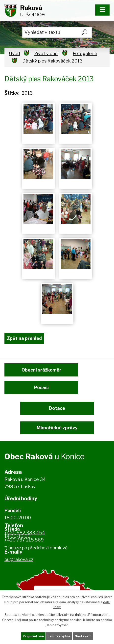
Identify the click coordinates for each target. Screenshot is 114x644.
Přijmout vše (33, 636)
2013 (27, 93)
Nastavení (83, 636)
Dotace (57, 408)
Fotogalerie (85, 53)
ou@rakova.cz (19, 559)
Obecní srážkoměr (41, 370)
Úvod (14, 53)
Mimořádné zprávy (57, 428)
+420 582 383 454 (25, 533)
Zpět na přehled (24, 338)
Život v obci (46, 53)
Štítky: (12, 93)
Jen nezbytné (59, 636)
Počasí (41, 387)
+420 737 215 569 (24, 540)
